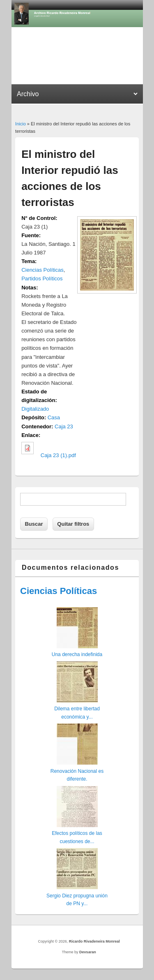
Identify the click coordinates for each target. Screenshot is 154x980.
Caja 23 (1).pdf (58, 455)
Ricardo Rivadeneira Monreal (94, 941)
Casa (54, 417)
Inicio (21, 124)
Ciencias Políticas (43, 270)
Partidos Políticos (42, 279)
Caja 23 (64, 426)
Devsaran (88, 952)
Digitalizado (35, 409)
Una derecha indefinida (77, 654)
